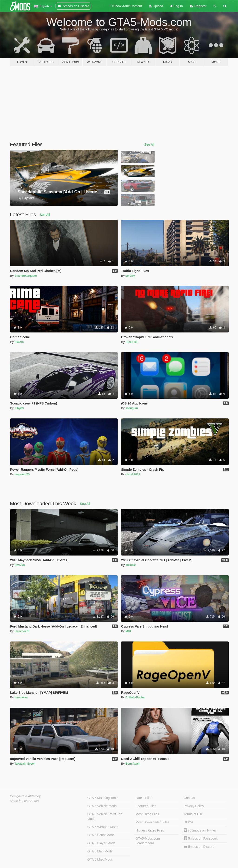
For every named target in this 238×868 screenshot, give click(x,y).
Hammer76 (22, 631)
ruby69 (19, 408)
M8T (129, 631)
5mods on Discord (199, 847)
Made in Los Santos (24, 801)
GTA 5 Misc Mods (100, 859)
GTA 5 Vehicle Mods (102, 806)
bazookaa (21, 697)
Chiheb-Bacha (135, 697)
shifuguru (132, 408)
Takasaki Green (25, 764)
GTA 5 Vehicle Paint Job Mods (105, 816)
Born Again (133, 764)
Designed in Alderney (25, 796)
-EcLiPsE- (132, 342)
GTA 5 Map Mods (100, 851)
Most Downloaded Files (152, 822)
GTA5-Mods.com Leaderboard (148, 841)
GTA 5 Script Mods (101, 835)
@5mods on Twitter (200, 830)
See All (149, 145)
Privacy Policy (194, 806)
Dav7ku (20, 565)
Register (198, 6)
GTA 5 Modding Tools (103, 798)
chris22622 (133, 474)
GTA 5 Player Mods (101, 843)
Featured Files (146, 806)
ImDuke (131, 565)
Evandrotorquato (26, 276)
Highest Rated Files (150, 830)
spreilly (130, 276)
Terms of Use (193, 814)
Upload (156, 6)
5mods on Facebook (201, 838)
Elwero (19, 342)
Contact (189, 798)
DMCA (188, 822)
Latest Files (144, 798)
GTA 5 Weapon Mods (103, 827)
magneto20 (22, 474)
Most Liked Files (147, 814)
